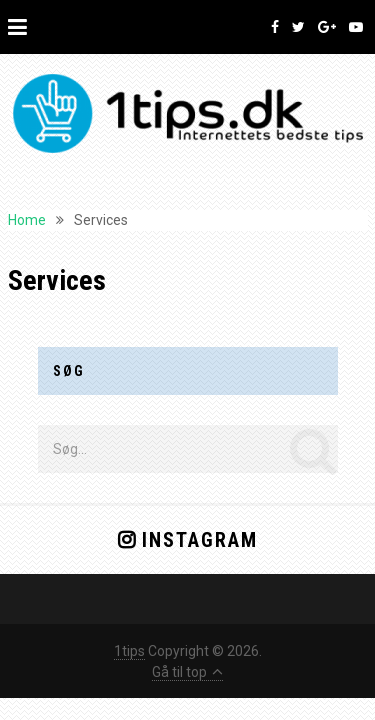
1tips (129, 651)
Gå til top (187, 672)
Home (27, 220)
